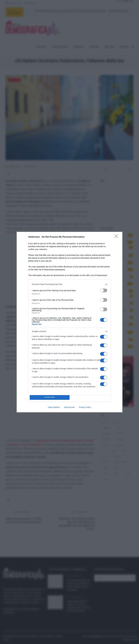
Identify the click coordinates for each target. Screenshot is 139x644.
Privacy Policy (85, 407)
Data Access (69, 407)
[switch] (104, 290)
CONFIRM (50, 397)
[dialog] (69, 322)
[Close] (117, 237)
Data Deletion (54, 407)
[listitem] (69, 284)
